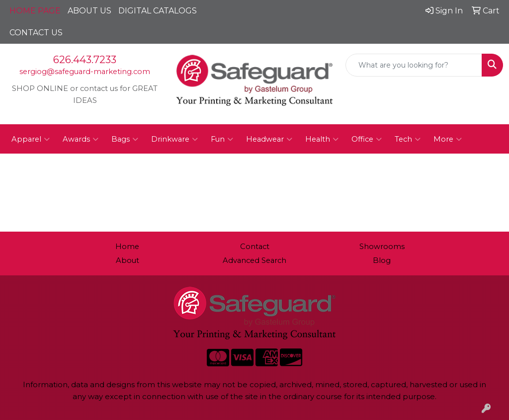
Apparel (31, 139)
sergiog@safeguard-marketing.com (85, 72)
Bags (125, 139)
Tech (408, 139)
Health (322, 139)
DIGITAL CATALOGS (158, 11)
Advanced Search (254, 260)
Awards (81, 139)
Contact (255, 247)
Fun (222, 139)
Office (367, 139)
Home (127, 247)
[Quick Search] (414, 65)
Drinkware (174, 139)
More (448, 139)
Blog (382, 260)
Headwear (269, 139)
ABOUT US (89, 11)
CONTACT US (36, 33)
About (127, 260)
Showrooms (382, 247)
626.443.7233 (85, 60)
